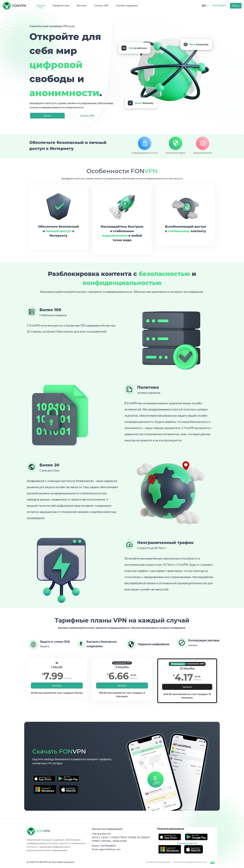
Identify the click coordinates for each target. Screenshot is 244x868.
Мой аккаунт (220, 5)
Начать (236, 6)
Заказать (57, 686)
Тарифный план (61, 6)
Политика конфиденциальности (190, 862)
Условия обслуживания (158, 862)
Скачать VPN (101, 6)
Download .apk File (187, 843)
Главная (41, 6)
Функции (82, 6)
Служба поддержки (127, 6)
